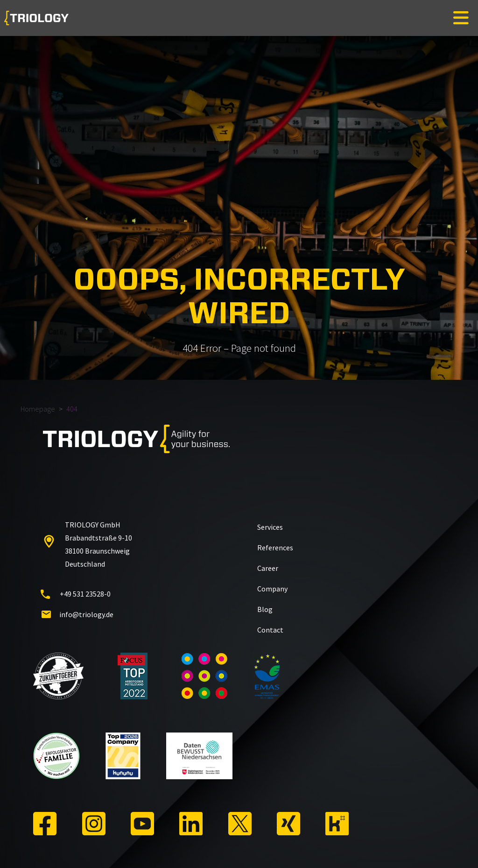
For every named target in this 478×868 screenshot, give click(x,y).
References (275, 548)
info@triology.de (77, 614)
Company (272, 589)
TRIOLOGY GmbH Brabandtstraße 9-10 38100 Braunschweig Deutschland (86, 544)
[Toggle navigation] (461, 18)
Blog (265, 609)
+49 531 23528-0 (76, 594)
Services (270, 527)
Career (268, 568)
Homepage (38, 409)
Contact (270, 630)
